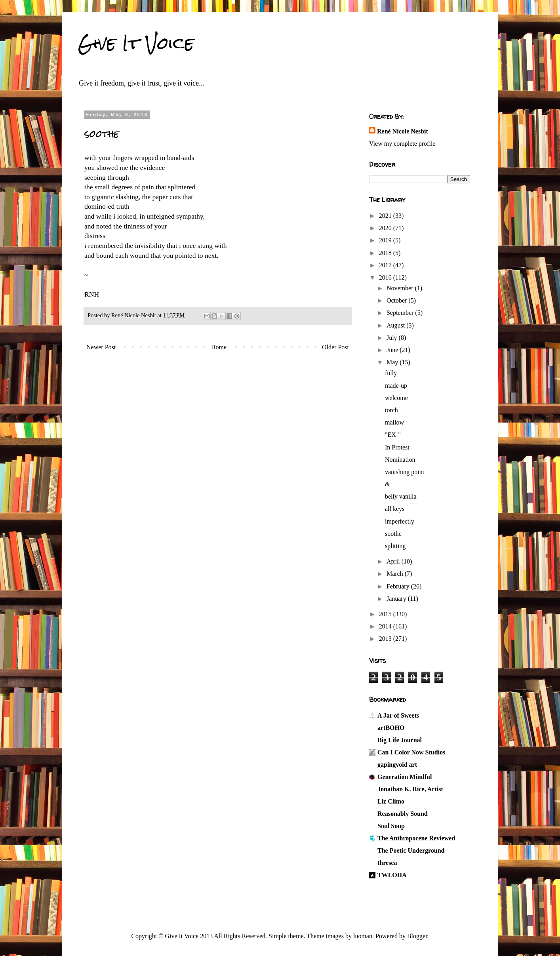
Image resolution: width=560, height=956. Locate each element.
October (398, 300)
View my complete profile (402, 144)
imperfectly (400, 521)
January (397, 599)
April (394, 561)
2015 (386, 614)
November (401, 288)
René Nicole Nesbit (403, 131)
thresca (387, 863)
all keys (395, 509)
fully (391, 373)
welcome (396, 398)
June (393, 350)
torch (391, 410)
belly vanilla (401, 496)
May (393, 362)
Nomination (400, 460)
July (393, 338)
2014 (386, 626)
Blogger (417, 936)
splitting (395, 546)
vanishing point (405, 472)
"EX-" (393, 435)
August (396, 325)
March (396, 574)
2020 (386, 228)
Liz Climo (391, 801)
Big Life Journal (400, 740)
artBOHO (391, 728)
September (401, 313)
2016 (386, 277)
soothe (393, 534)
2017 (386, 265)
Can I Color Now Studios (411, 752)
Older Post (335, 347)
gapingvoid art (397, 765)
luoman (363, 936)
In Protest (397, 447)
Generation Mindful (405, 777)
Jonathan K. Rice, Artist (410, 789)
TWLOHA (392, 875)
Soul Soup (391, 826)
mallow (394, 422)
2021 (386, 216)
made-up (396, 386)
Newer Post (101, 347)
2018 (386, 253)
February (399, 586)
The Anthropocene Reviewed (416, 838)
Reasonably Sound (403, 814)
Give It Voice (136, 43)
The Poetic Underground (411, 850)
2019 (386, 240)
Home (219, 347)
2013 (386, 639)
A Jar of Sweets (398, 715)
